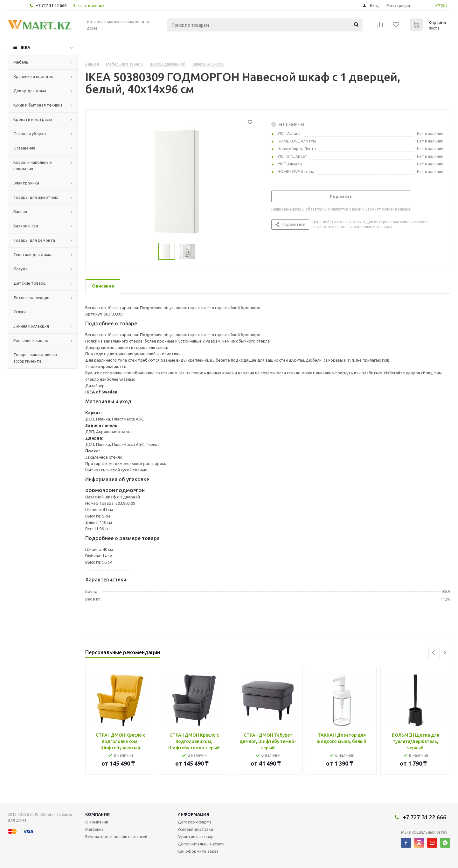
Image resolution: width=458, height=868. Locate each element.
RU (444, 6)
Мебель (21, 62)
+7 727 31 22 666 (51, 5)
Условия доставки (195, 829)
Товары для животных (36, 197)
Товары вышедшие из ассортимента (35, 358)
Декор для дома (30, 91)
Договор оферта (194, 822)
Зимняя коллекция (31, 326)
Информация (193, 814)
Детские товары (30, 283)
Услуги (20, 312)
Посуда (21, 269)
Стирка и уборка (30, 134)
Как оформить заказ (198, 851)
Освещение (24, 148)
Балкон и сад (26, 226)
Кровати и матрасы (33, 119)
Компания (97, 814)
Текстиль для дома (32, 254)
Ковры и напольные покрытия (33, 165)
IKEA (25, 47)
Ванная (20, 212)
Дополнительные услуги (201, 844)
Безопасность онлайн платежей (116, 837)
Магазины (95, 829)
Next (445, 653)
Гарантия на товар (196, 837)
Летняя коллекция (31, 297)
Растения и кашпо (31, 340)
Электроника (26, 183)
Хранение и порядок (33, 76)
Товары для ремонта (34, 240)
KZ (438, 6)
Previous (434, 653)
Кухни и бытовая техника (38, 105)
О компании (97, 822)
